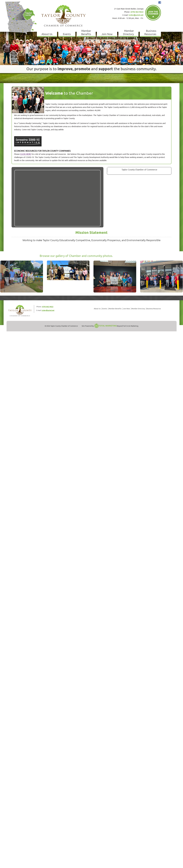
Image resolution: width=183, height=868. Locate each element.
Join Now (107, 34)
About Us (47, 34)
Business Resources (150, 33)
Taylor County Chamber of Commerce (139, 170)
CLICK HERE (26, 154)
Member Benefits (86, 33)
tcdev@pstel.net (136, 15)
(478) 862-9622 (137, 12)
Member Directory (128, 33)
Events (67, 34)
